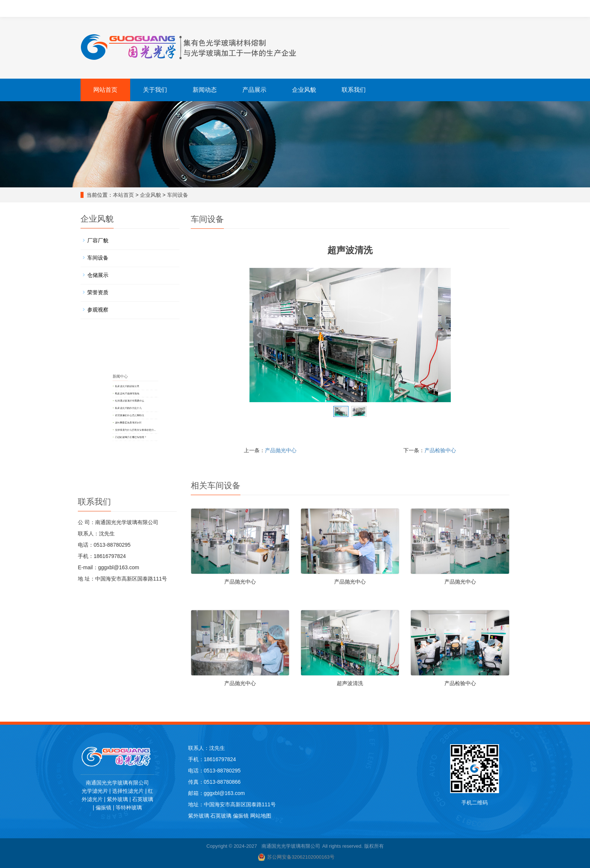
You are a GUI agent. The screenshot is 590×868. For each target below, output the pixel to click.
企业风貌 (304, 90)
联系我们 (354, 90)
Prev (259, 335)
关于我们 (155, 90)
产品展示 (254, 90)
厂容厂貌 (105, 245)
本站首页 (126, 195)
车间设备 (181, 195)
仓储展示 (105, 275)
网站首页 (105, 90)
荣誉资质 (105, 291)
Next (441, 335)
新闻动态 (205, 90)
